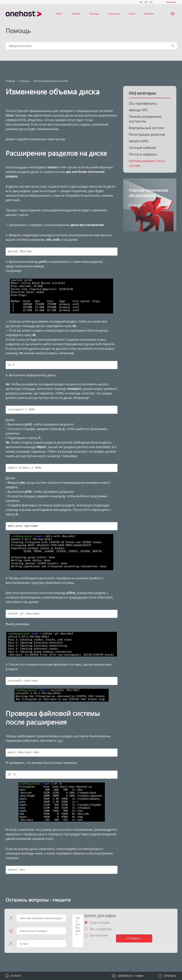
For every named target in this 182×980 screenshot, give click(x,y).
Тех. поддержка (98, 929)
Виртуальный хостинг (147, 128)
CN (151, 2)
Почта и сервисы (143, 154)
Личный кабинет (143, 148)
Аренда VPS (138, 110)
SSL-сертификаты (143, 103)
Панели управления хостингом (145, 119)
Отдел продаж (98, 923)
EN (141, 2)
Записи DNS (139, 141)
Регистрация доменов (147, 134)
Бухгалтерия (96, 935)
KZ (146, 2)
